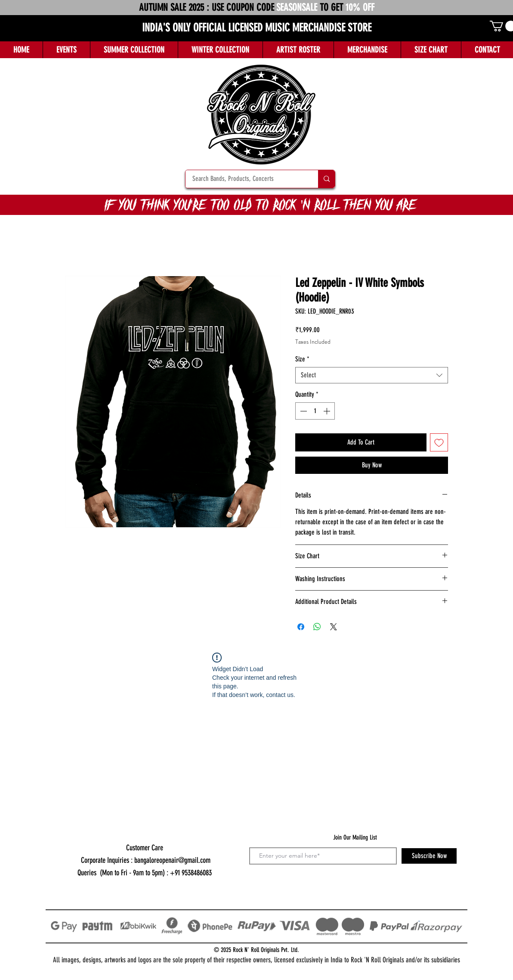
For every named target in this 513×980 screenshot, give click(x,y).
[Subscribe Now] (429, 856)
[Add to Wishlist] (439, 442)
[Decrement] (303, 411)
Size (302, 359)
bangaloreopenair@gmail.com (172, 860)
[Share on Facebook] (301, 627)
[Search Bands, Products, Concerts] (246, 179)
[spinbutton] (315, 411)
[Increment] (328, 411)
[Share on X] (334, 627)
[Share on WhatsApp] (317, 627)
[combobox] (372, 375)
